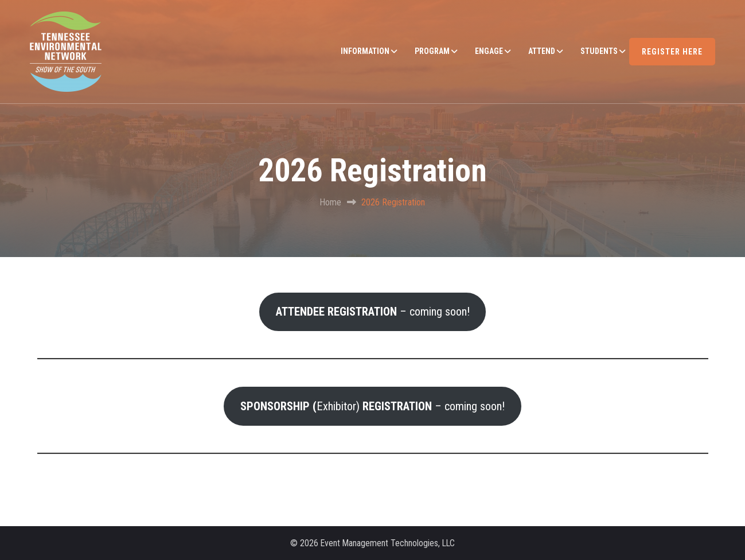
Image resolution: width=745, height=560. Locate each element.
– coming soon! (373, 312)
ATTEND (542, 51)
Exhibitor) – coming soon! (372, 406)
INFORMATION (365, 51)
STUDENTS (599, 51)
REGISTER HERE (672, 52)
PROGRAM (432, 51)
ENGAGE (489, 51)
